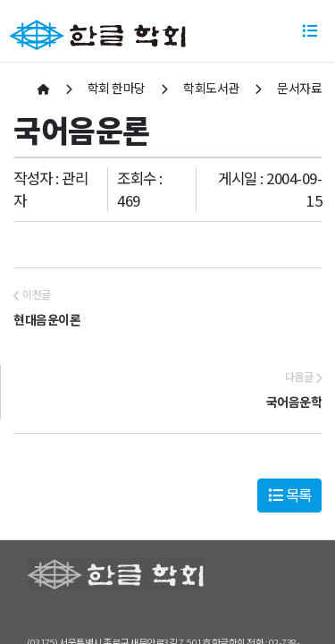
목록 (290, 495)
